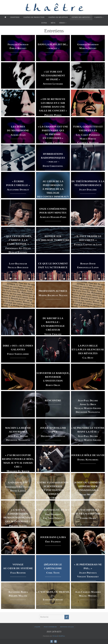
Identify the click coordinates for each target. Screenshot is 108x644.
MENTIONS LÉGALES (67, 627)
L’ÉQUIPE (37, 627)
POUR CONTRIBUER (50, 627)
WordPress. (62, 636)
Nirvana (55, 636)
